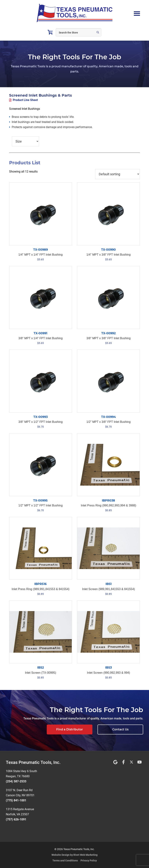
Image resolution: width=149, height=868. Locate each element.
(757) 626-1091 (16, 819)
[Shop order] (118, 174)
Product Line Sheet (25, 100)
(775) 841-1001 (16, 800)
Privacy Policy (89, 860)
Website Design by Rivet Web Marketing (74, 855)
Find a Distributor (70, 729)
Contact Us (120, 729)
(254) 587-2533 (16, 781)
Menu (137, 13)
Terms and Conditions (65, 860)
